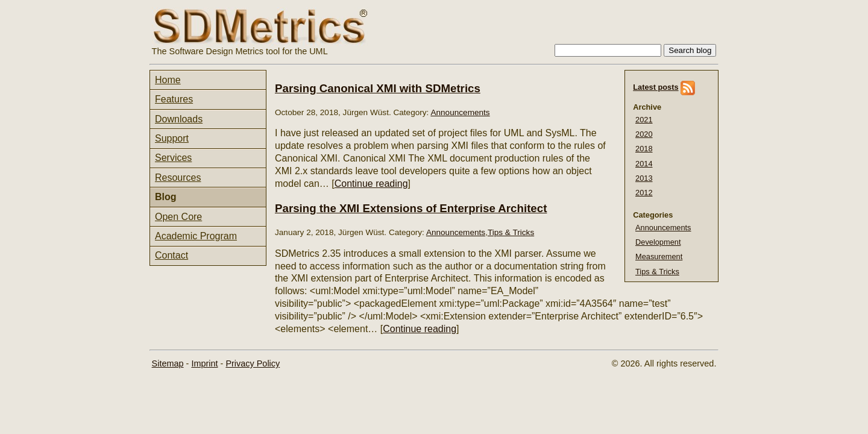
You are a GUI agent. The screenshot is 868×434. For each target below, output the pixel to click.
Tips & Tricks (657, 272)
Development (658, 242)
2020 (644, 134)
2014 (644, 164)
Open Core (178, 217)
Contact (171, 255)
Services (173, 158)
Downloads (179, 119)
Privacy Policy (253, 363)
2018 (644, 149)
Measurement (659, 256)
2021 (644, 120)
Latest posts (656, 87)
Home (168, 80)
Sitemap (168, 363)
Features (174, 99)
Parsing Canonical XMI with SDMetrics (378, 88)
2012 (644, 193)
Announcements (663, 228)
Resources (178, 178)
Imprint (204, 363)
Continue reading (371, 184)
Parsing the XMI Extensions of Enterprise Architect (411, 208)
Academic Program (196, 236)
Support (172, 138)
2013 (644, 178)
